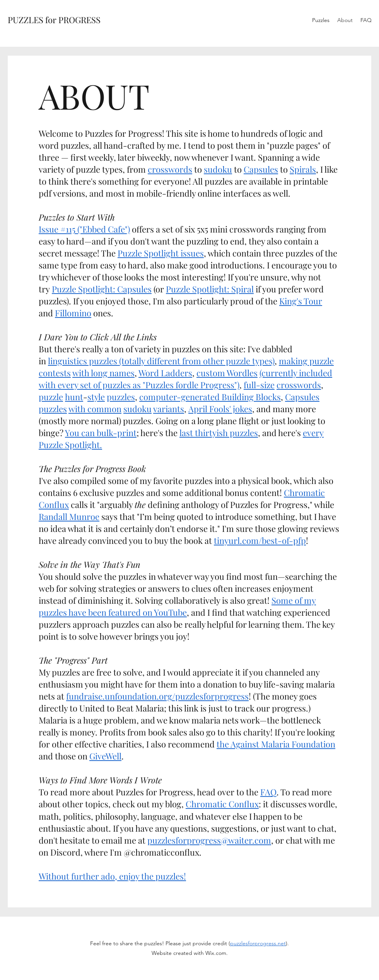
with (77, 409)
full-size (259, 385)
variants (169, 409)
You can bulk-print (101, 433)
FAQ (268, 792)
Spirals (303, 169)
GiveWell (105, 756)
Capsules (261, 169)
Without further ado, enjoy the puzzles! (112, 876)
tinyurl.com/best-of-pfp (260, 540)
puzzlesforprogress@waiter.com (209, 840)
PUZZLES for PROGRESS (54, 20)
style (96, 397)
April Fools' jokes (220, 409)
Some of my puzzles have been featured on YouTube (177, 606)
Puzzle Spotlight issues (161, 253)
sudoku (218, 169)
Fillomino (73, 313)
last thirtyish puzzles (219, 433)
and (46, 313)
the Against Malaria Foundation (276, 744)
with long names (103, 373)
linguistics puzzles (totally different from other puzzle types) (161, 361)
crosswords (170, 169)
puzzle (51, 397)
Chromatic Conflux (222, 804)
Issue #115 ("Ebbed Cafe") (84, 229)
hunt (74, 397)
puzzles (121, 397)
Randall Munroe (69, 516)
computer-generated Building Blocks (210, 397)
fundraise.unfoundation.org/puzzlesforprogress (157, 696)
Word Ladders (165, 373)
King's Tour (301, 301)
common (104, 409)
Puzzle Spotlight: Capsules (102, 289)
